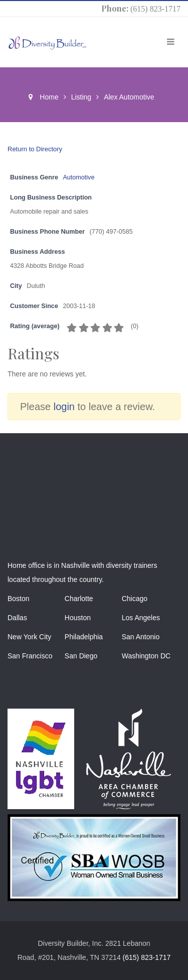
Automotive (78, 177)
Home (49, 97)
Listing (81, 97)
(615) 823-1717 (155, 9)
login (64, 407)
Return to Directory (35, 149)
